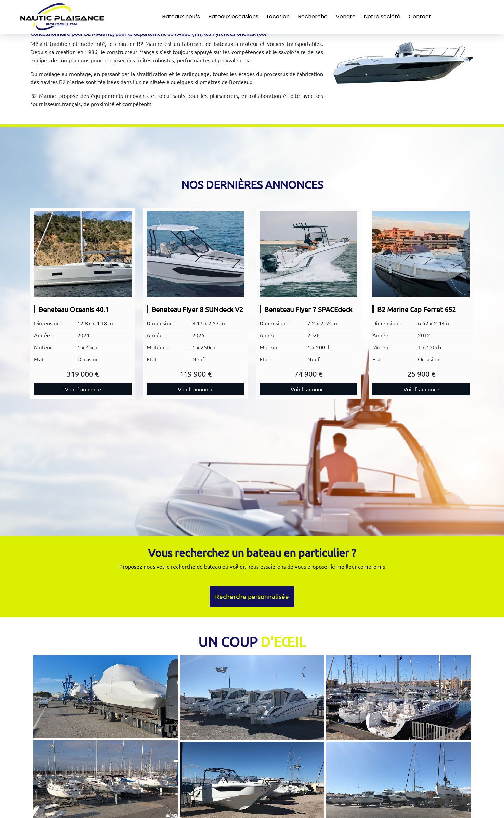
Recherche (313, 17)
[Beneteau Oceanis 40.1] (83, 254)
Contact (420, 17)
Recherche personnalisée (252, 596)
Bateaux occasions (233, 17)
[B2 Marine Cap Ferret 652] (421, 254)
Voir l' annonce (83, 389)
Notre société (382, 17)
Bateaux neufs (181, 17)
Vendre (346, 17)
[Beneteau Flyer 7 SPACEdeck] (308, 254)
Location (278, 17)
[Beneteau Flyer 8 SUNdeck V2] (196, 254)
